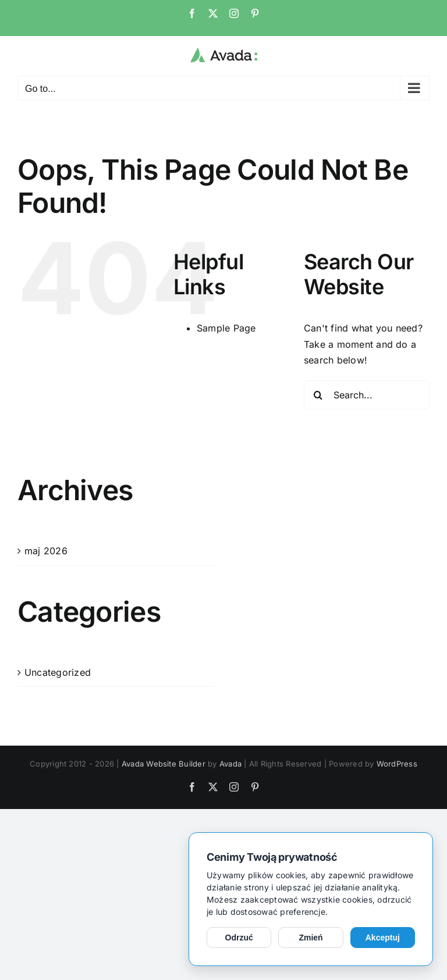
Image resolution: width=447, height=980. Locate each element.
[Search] (318, 395)
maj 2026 (46, 551)
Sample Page (226, 328)
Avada (230, 764)
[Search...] (367, 395)
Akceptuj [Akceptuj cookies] (383, 938)
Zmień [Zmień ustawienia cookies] (311, 938)
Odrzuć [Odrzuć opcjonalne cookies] (239, 938)
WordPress (397, 764)
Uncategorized (58, 672)
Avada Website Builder (164, 764)
